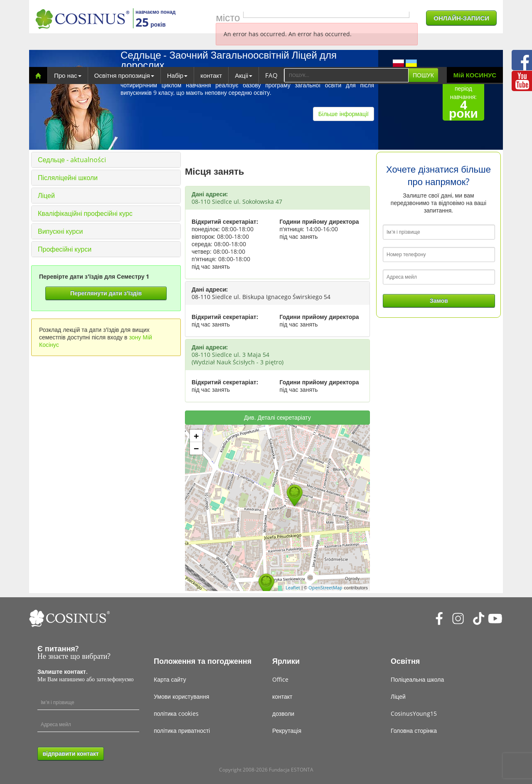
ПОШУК (423, 75)
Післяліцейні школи (68, 178)
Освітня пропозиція (124, 75)
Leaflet (293, 587)
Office (280, 679)
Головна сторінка (414, 731)
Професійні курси (65, 249)
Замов (439, 300)
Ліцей (46, 195)
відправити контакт (70, 753)
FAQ (271, 75)
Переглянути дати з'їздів (106, 293)
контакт (211, 75)
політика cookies (176, 714)
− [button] (196, 448)
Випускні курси (60, 231)
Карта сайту (170, 679)
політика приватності (182, 731)
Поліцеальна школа (417, 679)
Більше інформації (344, 114)
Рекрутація (287, 731)
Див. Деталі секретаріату (277, 417)
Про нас (68, 75)
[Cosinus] (82, 19)
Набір (177, 75)
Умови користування (181, 696)
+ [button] (196, 436)
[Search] (346, 75)
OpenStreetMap (325, 587)
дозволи (283, 714)
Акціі (244, 75)
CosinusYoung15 (414, 714)
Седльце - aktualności (72, 160)
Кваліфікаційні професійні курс (85, 213)
